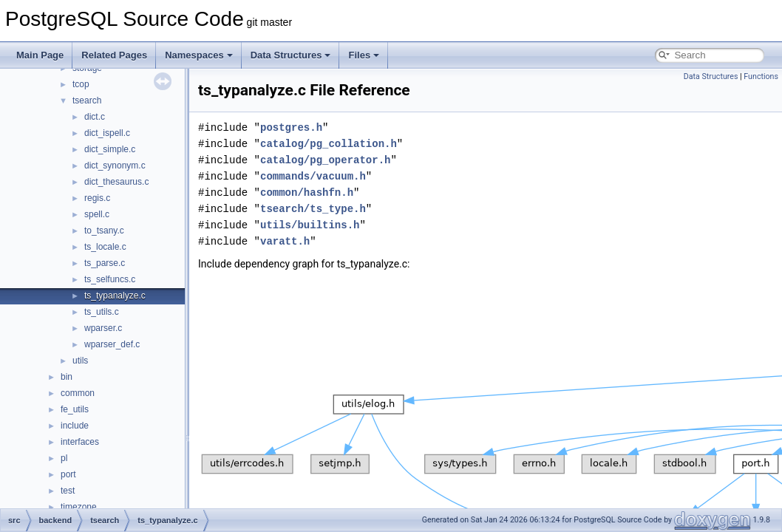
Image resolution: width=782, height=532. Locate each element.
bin (67, 377)
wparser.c (103, 328)
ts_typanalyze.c (115, 296)
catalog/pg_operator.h (325, 160)
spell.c (97, 214)
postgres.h (291, 127)
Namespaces (199, 55)
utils (80, 361)
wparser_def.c (112, 344)
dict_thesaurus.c (116, 182)
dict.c (95, 117)
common (78, 393)
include (75, 426)
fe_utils (75, 409)
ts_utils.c (102, 312)
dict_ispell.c (107, 133)
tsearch (87, 100)
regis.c (97, 198)
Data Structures (291, 55)
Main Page (40, 55)
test (68, 491)
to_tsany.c (104, 231)
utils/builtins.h (310, 225)
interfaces (80, 442)
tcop (81, 84)
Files (364, 55)
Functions (761, 76)
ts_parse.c (105, 263)
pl (64, 458)
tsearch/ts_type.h (313, 209)
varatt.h (285, 241)
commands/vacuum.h (313, 176)
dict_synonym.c (115, 166)
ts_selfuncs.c (110, 279)
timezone (79, 507)
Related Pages (114, 55)
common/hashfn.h (307, 192)
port (68, 474)
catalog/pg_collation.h (329, 144)
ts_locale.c (105, 247)
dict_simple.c (110, 149)
